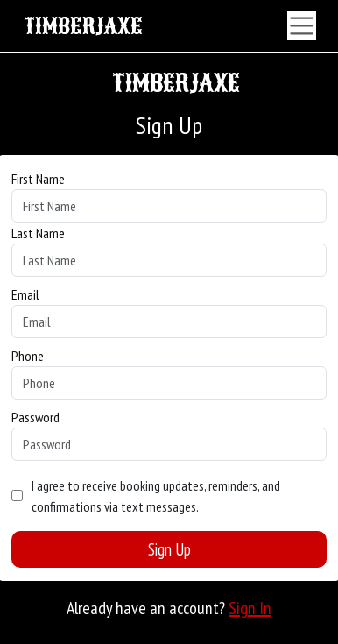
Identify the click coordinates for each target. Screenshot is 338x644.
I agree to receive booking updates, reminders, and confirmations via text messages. (156, 496)
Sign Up (169, 549)
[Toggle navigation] (302, 26)
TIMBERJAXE (83, 26)
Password (35, 417)
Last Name (38, 233)
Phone (28, 356)
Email (25, 294)
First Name (38, 179)
